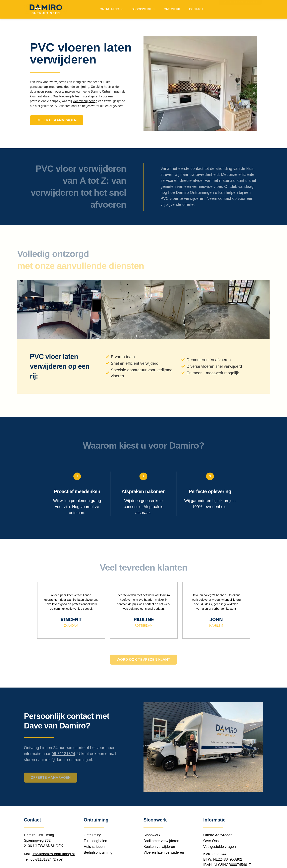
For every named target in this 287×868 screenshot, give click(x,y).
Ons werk (172, 8)
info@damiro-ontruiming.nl (69, 760)
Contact (196, 8)
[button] (136, 336)
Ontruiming (111, 8)
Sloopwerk (143, 8)
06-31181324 (63, 754)
